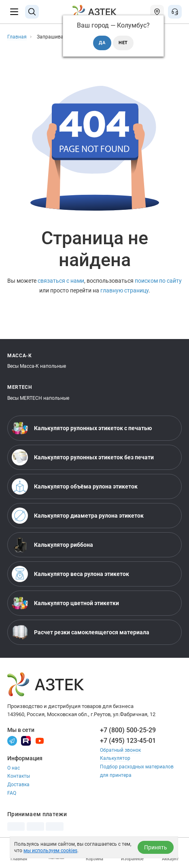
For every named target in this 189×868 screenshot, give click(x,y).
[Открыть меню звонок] (175, 12)
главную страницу (124, 291)
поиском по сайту (158, 281)
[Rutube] (26, 740)
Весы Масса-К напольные (37, 366)
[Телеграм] (12, 740)
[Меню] (14, 12)
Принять (156, 847)
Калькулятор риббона (52, 545)
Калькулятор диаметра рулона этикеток (78, 516)
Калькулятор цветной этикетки (65, 603)
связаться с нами (61, 281)
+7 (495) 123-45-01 (128, 741)
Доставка (18, 785)
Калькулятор (115, 758)
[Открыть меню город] (157, 12)
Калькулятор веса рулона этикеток (70, 574)
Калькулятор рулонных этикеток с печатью (82, 428)
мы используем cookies (50, 851)
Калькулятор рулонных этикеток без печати (83, 457)
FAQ (12, 793)
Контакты (19, 776)
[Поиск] (32, 12)
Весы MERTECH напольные (38, 398)
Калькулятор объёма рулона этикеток (75, 486)
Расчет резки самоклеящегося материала (81, 632)
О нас (14, 768)
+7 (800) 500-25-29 (128, 730)
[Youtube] (40, 740)
